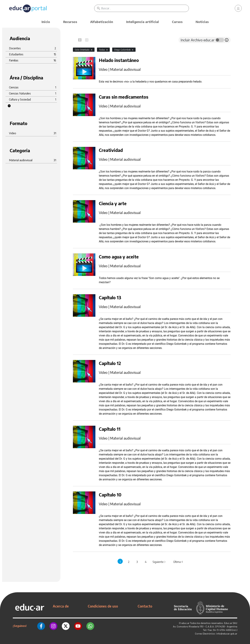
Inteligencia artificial (142, 22)
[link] (238, 9)
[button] (9, 106)
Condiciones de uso (103, 606)
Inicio (46, 22)
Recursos (70, 22)
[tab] (80, 40)
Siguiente (159, 562)
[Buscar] (146, 9)
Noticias (202, 22)
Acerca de (61, 606)
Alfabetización (102, 22)
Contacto (145, 606)
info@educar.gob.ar (227, 634)
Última (178, 562)
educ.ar (185, 623)
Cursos (177, 22)
